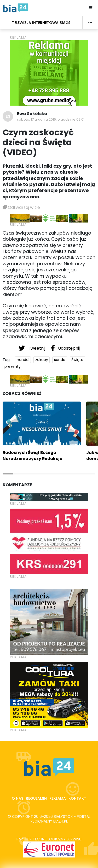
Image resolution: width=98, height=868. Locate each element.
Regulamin (36, 798)
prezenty (13, 366)
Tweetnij (32, 348)
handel (23, 360)
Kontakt (77, 798)
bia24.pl (60, 821)
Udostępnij (65, 348)
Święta (77, 360)
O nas (18, 798)
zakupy (42, 360)
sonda (60, 360)
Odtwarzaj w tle (21, 207)
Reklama (58, 798)
